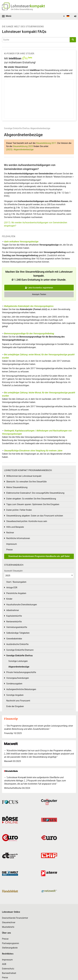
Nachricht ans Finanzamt (18, 701)
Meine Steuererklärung (17, 487)
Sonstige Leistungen (18, 661)
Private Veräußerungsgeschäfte (21, 672)
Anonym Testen (39, 294)
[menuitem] (66, 16)
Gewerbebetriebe (14, 639)
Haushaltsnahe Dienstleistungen (22, 605)
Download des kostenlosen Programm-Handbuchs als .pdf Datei (39, 556)
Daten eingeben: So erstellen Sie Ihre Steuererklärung (31, 499)
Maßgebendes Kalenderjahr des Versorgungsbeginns (29, 306)
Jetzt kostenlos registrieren (39, 288)
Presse (9, 550)
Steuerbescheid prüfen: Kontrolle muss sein (27, 521)
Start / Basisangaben (16, 582)
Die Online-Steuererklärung (22, 9)
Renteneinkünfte (14, 622)
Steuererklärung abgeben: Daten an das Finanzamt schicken (35, 516)
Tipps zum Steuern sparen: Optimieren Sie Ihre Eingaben (33, 504)
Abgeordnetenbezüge (40, 128)
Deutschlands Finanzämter (15, 918)
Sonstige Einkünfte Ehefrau (17, 128)
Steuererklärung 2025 (23, 146)
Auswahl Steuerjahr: (14, 571)
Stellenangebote (10, 948)
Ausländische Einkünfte (17, 644)
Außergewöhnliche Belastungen (21, 689)
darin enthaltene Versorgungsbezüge (21, 242)
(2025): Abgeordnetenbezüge (20, 149)
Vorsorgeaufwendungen (18, 678)
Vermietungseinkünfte (17, 627)
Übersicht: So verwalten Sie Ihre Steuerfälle (26, 482)
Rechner (10, 533)
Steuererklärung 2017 (46, 143)
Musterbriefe (8, 927)
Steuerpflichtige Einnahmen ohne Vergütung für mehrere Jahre (33, 451)
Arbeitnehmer (13, 610)
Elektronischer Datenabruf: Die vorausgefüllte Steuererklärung (35, 493)
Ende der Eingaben (15, 706)
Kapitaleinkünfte (14, 616)
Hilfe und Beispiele (15, 527)
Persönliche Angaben (16, 593)
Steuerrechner (9, 922)
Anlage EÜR (12, 588)
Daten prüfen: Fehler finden (19, 510)
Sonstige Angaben (15, 695)
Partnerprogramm (11, 943)
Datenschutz (8, 969)
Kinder (9, 599)
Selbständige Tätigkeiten (18, 633)
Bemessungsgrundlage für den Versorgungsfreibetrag (29, 334)
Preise (5, 978)
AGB (4, 964)
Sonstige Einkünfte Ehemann (20, 650)
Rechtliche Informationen (18, 538)
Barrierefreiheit (9, 973)
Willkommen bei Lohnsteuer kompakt (24, 476)
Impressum (12, 544)
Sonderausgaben (14, 684)
